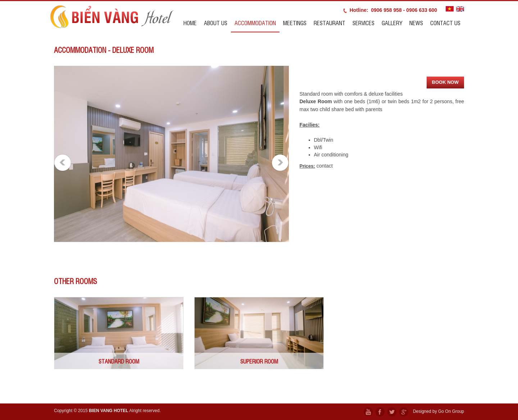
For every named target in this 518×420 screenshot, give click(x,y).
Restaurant (330, 23)
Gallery (392, 23)
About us (216, 23)
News (416, 23)
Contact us (445, 23)
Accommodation (255, 23)
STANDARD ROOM (119, 361)
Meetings (295, 23)
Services (363, 23)
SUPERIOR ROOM (259, 361)
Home (190, 23)
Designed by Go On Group (439, 411)
